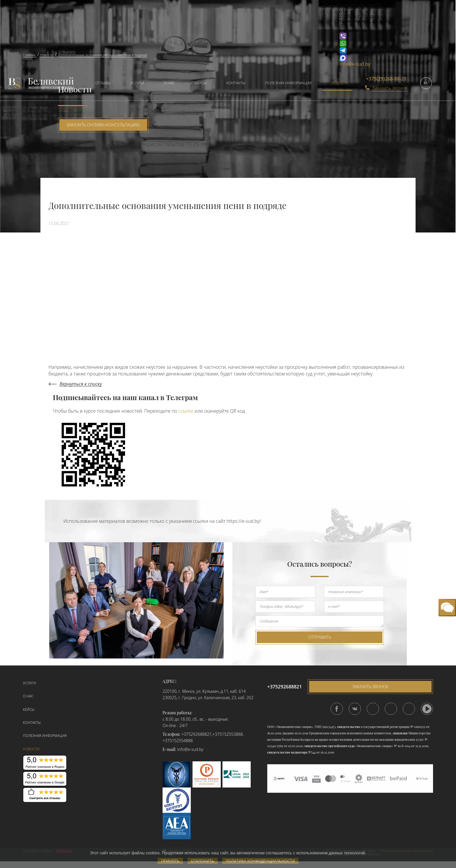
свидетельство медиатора (287, 752)
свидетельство (348, 727)
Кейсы (201, 83)
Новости (340, 83)
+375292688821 (197, 734)
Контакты (236, 83)
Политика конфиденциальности (260, 861)
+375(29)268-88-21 (386, 79)
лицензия (400, 733)
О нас (169, 83)
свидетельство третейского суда (329, 746)
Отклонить (203, 861)
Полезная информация (288, 83)
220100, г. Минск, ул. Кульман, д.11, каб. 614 (204, 691)
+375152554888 (178, 741)
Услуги (137, 83)
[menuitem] (100, 84)
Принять (170, 861)
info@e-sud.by (355, 64)
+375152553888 (228, 734)
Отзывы (103, 83)
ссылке (186, 411)
